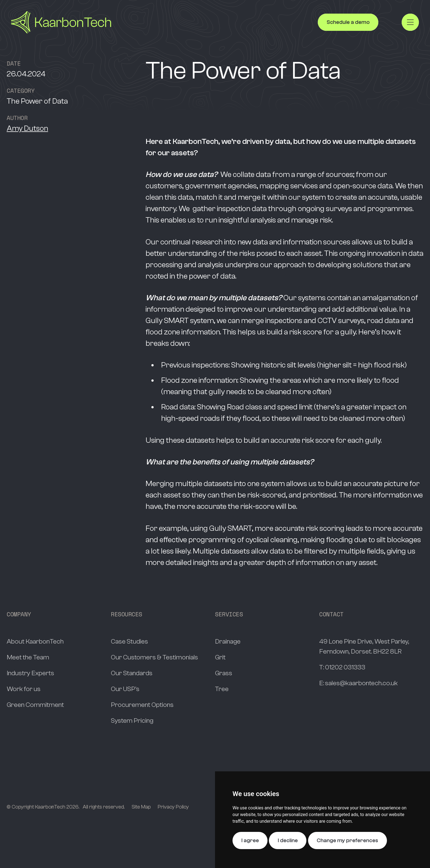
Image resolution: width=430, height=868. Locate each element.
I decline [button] (288, 840)
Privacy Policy (173, 807)
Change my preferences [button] (347, 840)
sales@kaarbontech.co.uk (361, 683)
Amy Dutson (27, 128)
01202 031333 (345, 667)
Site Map (141, 807)
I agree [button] (250, 840)
